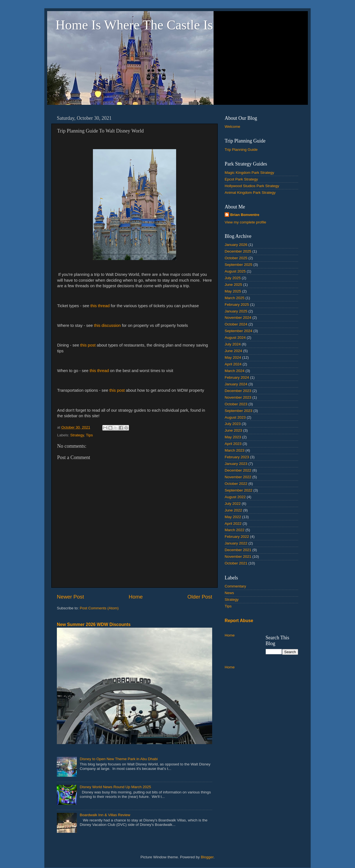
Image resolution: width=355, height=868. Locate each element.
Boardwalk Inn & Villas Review (105, 815)
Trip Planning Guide (241, 150)
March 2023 (234, 450)
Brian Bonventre (245, 215)
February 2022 (237, 537)
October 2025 (236, 258)
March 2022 (234, 530)
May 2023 (233, 437)
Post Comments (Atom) (99, 608)
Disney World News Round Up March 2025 (115, 787)
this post (88, 345)
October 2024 (236, 324)
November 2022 (238, 477)
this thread (100, 306)
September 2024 (239, 331)
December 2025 (238, 251)
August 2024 (235, 338)
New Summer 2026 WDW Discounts (94, 624)
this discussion (107, 325)
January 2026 (236, 245)
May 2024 (233, 357)
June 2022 (233, 510)
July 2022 (233, 504)
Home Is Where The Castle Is (134, 25)
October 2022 (236, 484)
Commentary (235, 586)
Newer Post (70, 597)
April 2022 (233, 524)
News (229, 593)
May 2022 (233, 517)
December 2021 (238, 550)
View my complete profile (245, 222)
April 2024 (233, 364)
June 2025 (233, 285)
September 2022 (239, 490)
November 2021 (238, 557)
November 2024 (238, 318)
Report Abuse (239, 621)
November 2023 (238, 397)
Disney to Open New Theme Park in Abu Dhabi (119, 759)
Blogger (207, 857)
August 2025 (235, 271)
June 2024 (233, 351)
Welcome (232, 127)
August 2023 (235, 417)
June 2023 (233, 430)
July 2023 (233, 424)
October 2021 (236, 563)
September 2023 (239, 411)
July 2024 (233, 344)
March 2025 (234, 298)
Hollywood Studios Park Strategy (252, 186)
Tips (89, 435)
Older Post (200, 597)
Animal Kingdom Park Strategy (250, 193)
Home (136, 597)
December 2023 (238, 391)
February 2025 (237, 305)
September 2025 (239, 265)
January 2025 (236, 311)
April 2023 (233, 444)
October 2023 (236, 404)
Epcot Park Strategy (241, 179)
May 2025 (233, 291)
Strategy (77, 435)
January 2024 (236, 384)
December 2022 (238, 470)
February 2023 (237, 457)
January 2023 (236, 464)
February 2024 (237, 377)
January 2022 (236, 543)
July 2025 (233, 278)
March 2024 (234, 371)
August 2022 (235, 497)
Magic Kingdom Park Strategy (249, 173)
